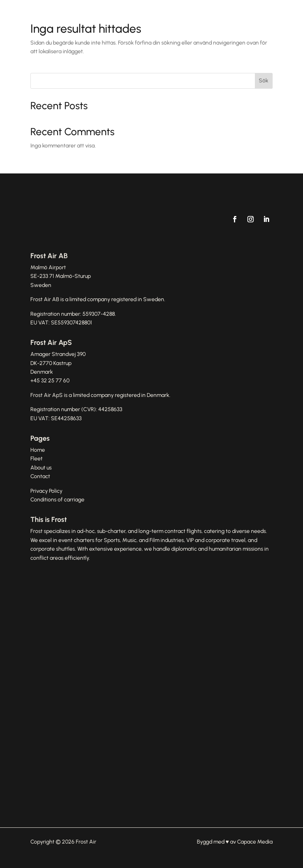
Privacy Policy (46, 491)
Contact (40, 476)
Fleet (36, 459)
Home (38, 450)
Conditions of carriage (57, 500)
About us (41, 468)
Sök (264, 81)
